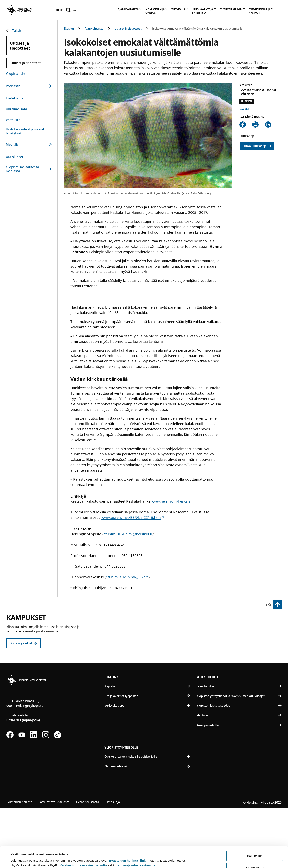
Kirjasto (147, 747)
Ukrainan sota (16, 109)
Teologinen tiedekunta (150, 658)
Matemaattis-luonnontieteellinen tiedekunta (150, 704)
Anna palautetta (239, 786)
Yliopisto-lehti (16, 74)
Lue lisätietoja (20, 855)
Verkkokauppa (147, 766)
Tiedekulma (15, 98)
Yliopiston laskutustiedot (239, 766)
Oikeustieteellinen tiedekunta (150, 648)
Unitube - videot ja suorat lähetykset (25, 131)
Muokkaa (255, 847)
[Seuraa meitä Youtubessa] (22, 795)
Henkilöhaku (239, 747)
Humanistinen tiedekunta (150, 629)
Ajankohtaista (94, 28)
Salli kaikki (255, 835)
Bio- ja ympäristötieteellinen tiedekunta (240, 629)
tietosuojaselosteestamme (135, 844)
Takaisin (15, 31)
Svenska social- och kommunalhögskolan (150, 678)
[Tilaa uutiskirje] (257, 146)
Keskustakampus (122, 620)
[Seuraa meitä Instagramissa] (46, 795)
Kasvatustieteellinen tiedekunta (150, 639)
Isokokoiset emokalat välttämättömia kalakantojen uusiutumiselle (197, 28)
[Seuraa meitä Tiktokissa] (58, 795)
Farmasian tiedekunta (240, 648)
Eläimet (244, 109)
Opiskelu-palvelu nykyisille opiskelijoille (147, 817)
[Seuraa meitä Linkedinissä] (34, 795)
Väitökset (13, 120)
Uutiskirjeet (15, 157)
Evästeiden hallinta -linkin (129, 839)
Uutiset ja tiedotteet (128, 28)
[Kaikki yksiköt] (24, 643)
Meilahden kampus (214, 676)
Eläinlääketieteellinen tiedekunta (240, 639)
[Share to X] (255, 125)
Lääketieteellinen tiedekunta (240, 685)
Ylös (269, 604)
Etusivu (69, 28)
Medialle (29, 144)
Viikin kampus (209, 620)
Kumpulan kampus (123, 695)
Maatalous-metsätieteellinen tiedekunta (240, 658)
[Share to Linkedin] (268, 125)
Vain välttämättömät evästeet (255, 858)
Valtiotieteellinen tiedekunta (150, 668)
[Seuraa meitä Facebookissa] (10, 795)
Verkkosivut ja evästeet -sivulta (83, 844)
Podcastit (29, 86)
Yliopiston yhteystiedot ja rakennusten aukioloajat (239, 756)
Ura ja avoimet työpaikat (147, 756)
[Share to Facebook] (243, 125)
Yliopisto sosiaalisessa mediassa (29, 169)
